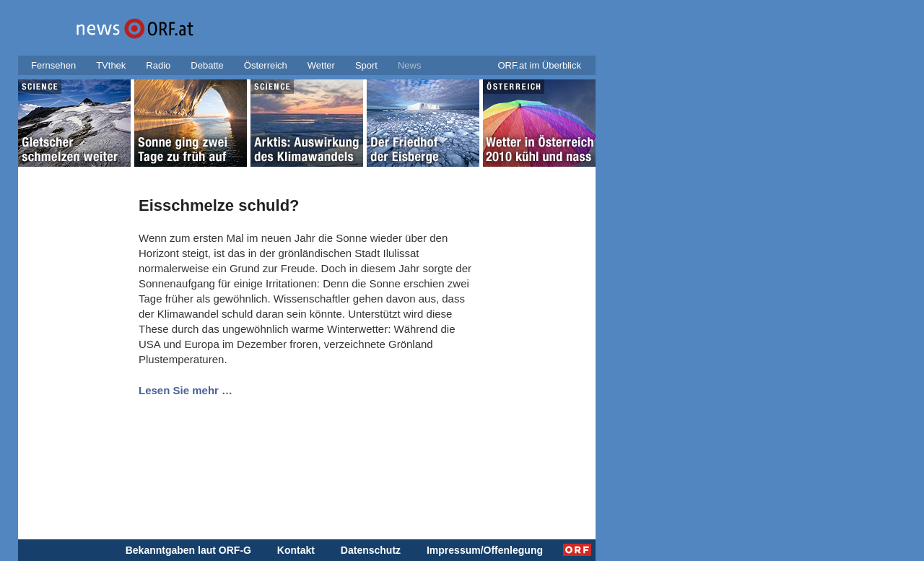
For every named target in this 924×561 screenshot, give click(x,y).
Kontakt (296, 550)
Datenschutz (371, 550)
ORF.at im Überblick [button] (539, 65)
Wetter (321, 65)
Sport (366, 65)
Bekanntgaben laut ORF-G (188, 550)
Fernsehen (53, 65)
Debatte (207, 65)
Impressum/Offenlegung (485, 550)
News (410, 65)
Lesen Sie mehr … (186, 390)
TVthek (111, 65)
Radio (158, 65)
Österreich (266, 65)
